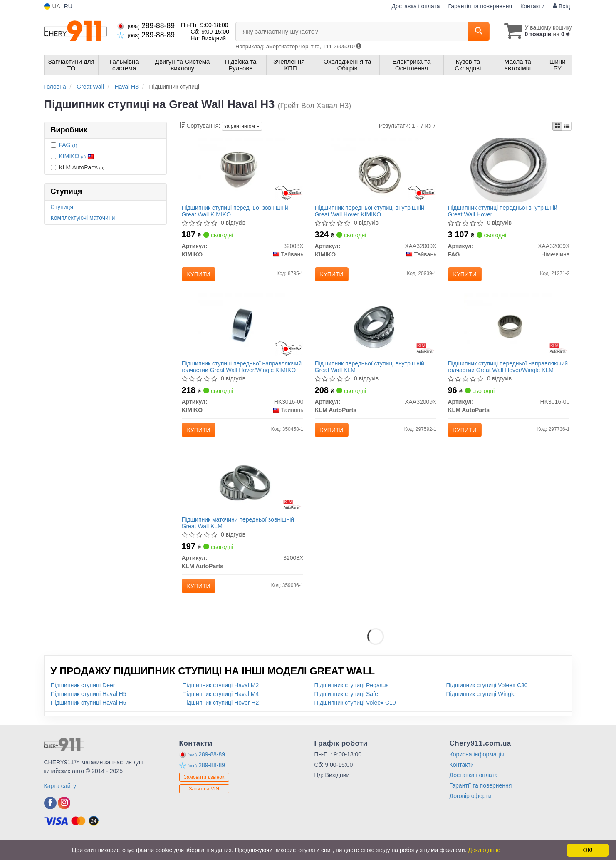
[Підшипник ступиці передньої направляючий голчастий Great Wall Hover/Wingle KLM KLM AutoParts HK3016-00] (509, 332)
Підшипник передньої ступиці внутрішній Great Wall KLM (371, 374)
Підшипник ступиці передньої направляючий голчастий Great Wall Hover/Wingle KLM (498, 374)
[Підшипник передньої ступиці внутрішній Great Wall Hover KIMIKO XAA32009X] (376, 171)
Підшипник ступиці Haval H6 (89, 718)
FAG (68, 145)
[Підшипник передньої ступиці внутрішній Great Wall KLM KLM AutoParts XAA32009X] (376, 332)
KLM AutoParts (78, 167)
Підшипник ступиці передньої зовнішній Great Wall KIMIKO (237, 213)
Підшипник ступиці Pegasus (352, 701)
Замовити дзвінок (204, 793)
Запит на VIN (204, 804)
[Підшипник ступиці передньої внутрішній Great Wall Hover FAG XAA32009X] (509, 171)
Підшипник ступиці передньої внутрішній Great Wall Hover (504, 213)
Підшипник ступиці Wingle (481, 709)
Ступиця (62, 207)
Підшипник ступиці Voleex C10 (355, 718)
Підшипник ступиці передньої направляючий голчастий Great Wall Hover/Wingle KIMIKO (232, 374)
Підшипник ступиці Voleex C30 (487, 701)
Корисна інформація (477, 770)
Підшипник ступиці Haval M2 (221, 701)
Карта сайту (60, 801)
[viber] (50, 818)
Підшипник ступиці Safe (346, 709)
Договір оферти (471, 811)
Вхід (561, 6)
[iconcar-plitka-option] (557, 126)
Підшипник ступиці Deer (83, 701)
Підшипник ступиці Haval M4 (221, 709)
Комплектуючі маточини (83, 218)
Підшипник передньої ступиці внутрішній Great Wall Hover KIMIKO (371, 213)
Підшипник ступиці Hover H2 (221, 718)
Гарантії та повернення (481, 801)
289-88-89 (146, 26)
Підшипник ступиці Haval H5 (89, 709)
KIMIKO (77, 156)
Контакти (532, 6)
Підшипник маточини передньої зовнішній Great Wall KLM (240, 535)
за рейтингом (242, 126)
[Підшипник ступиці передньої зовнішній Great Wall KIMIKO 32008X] (242, 171)
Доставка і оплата (416, 6)
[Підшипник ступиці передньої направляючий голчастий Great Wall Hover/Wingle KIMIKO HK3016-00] (242, 332)
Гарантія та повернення (480, 6)
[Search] (474, 32)
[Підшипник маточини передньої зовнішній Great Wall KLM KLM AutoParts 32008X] (243, 493)
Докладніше (484, 850)
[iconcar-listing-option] (567, 126)
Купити (200, 276)
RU (68, 6)
